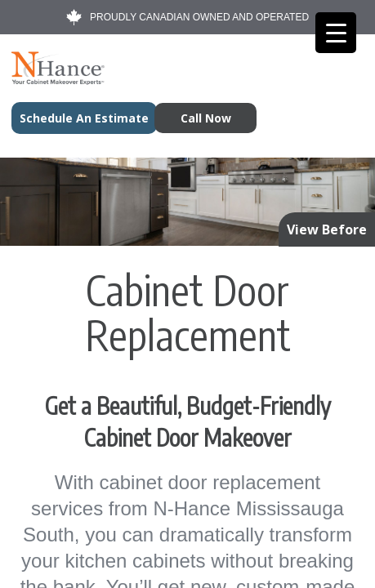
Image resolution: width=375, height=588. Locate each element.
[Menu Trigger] (336, 33)
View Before (327, 229)
